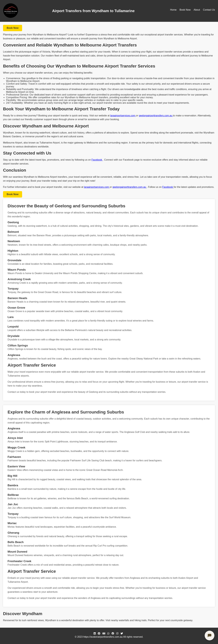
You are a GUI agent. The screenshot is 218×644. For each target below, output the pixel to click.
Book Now (185, 10)
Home (173, 10)
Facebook (97, 160)
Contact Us (209, 10)
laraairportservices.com (123, 116)
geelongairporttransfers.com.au (156, 116)
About (197, 10)
